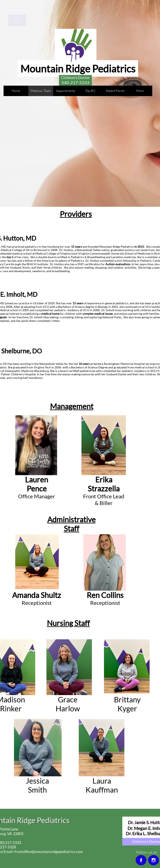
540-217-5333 (75, 82)
